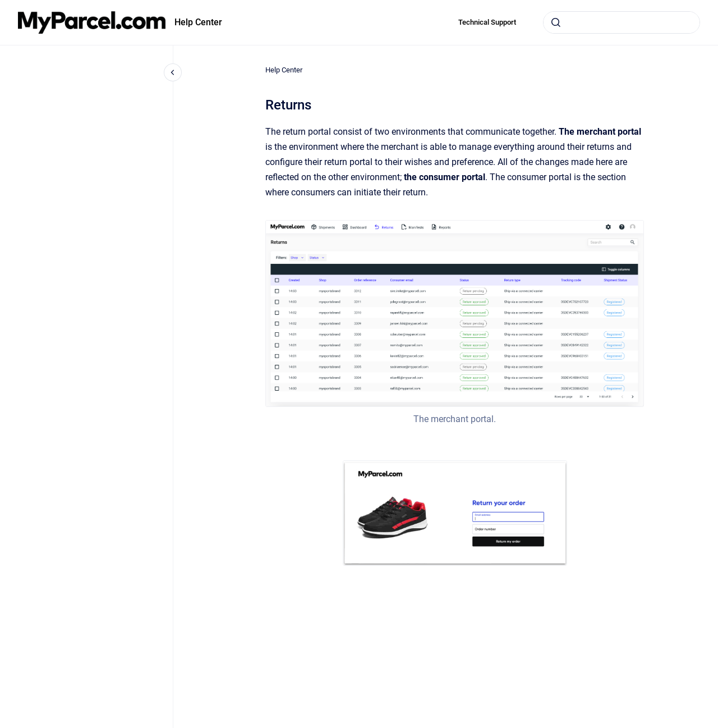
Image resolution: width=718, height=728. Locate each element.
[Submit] (556, 22)
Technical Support (487, 22)
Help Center (198, 22)
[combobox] (622, 22)
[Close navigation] (173, 72)
